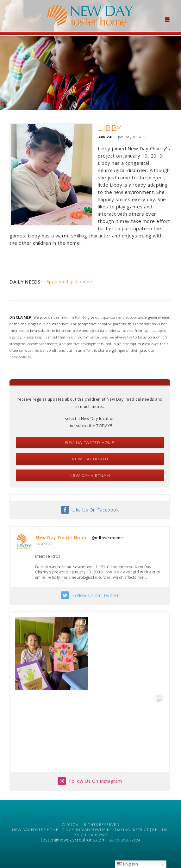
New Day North (90, 459)
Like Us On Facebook (96, 510)
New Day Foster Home (62, 538)
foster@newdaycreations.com (73, 840)
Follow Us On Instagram (96, 781)
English (127, 864)
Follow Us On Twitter (95, 595)
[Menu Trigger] (167, 19)
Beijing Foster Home (90, 443)
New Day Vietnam (90, 475)
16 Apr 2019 (46, 544)
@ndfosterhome (107, 538)
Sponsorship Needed (69, 281)
